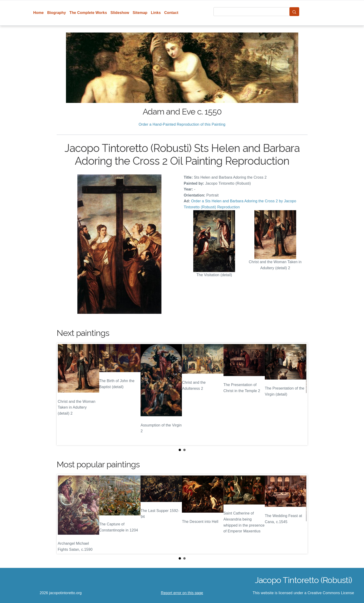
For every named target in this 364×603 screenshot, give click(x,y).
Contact (171, 13)
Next (300, 394)
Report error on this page (182, 593)
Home (38, 13)
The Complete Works (88, 13)
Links (156, 13)
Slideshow (120, 13)
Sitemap (140, 13)
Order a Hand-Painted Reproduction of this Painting (182, 124)
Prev (64, 394)
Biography (57, 13)
